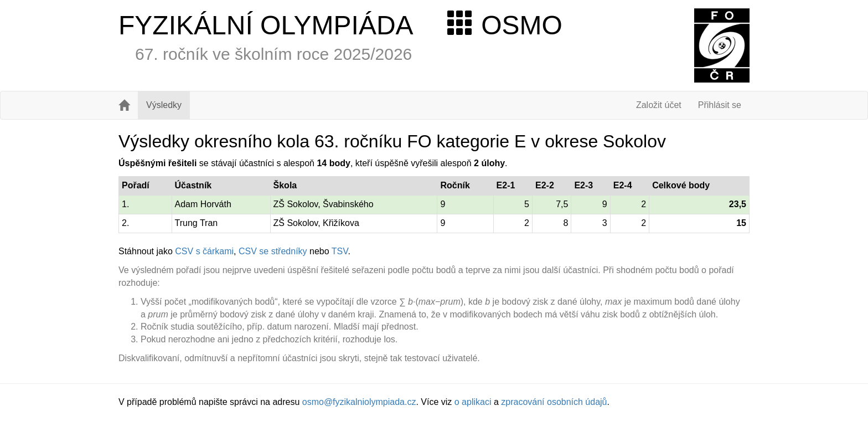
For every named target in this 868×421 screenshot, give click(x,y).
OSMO (505, 25)
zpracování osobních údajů (554, 402)
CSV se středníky (273, 251)
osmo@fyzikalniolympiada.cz (359, 402)
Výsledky (164, 105)
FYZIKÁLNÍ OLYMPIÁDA (266, 25)
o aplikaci (473, 402)
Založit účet (659, 105)
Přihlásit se (720, 105)
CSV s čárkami (204, 251)
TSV (340, 251)
